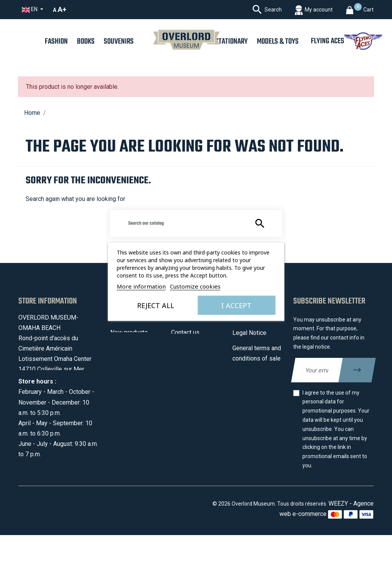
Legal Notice (249, 333)
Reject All (156, 305)
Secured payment (256, 374)
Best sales (125, 348)
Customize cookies (195, 286)
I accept (236, 305)
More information (141, 286)
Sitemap (182, 348)
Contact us (185, 332)
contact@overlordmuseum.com (60, 401)
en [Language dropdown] (30, 9)
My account (186, 363)
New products (129, 332)
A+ (62, 9)
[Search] (196, 224)
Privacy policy (251, 389)
